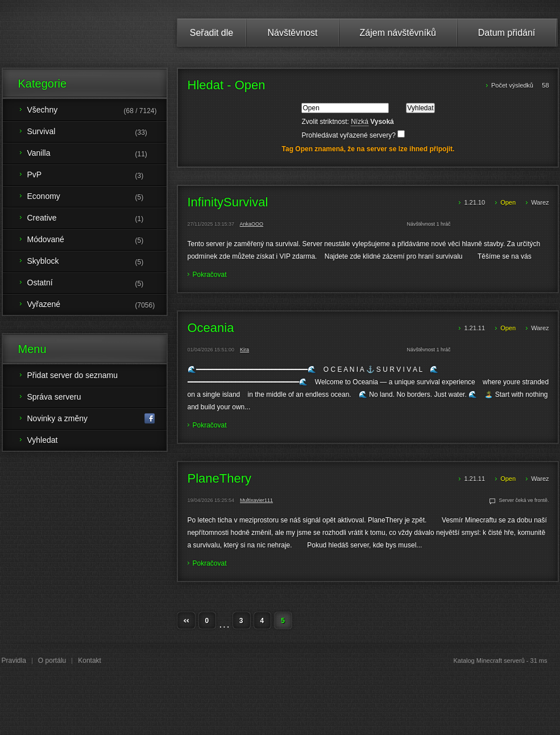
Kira (244, 350)
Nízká (360, 122)
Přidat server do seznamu (73, 375)
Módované (97, 240)
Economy (97, 197)
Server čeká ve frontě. (524, 500)
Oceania (211, 328)
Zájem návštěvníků (398, 33)
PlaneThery (220, 479)
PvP (97, 176)
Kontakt (90, 661)
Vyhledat (43, 440)
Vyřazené (97, 305)
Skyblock (97, 262)
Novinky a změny (91, 419)
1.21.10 (475, 202)
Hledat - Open (227, 85)
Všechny (97, 111)
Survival (97, 132)
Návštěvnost (292, 33)
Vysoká (382, 122)
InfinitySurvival (228, 202)
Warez (540, 202)
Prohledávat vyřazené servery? (353, 135)
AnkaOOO (252, 224)
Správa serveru (54, 397)
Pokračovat (210, 275)
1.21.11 (475, 328)
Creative (97, 219)
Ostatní (97, 284)
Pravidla (14, 661)
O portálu (52, 661)
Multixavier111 (256, 500)
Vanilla (97, 154)
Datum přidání (507, 33)
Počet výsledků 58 (520, 85)
